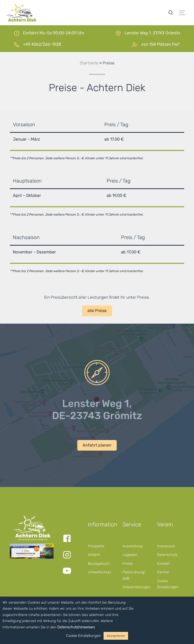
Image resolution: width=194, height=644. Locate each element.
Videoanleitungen (137, 587)
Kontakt (163, 564)
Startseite (89, 63)
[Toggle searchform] (171, 13)
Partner (163, 572)
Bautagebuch (99, 564)
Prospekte (96, 546)
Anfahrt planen (97, 445)
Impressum (166, 546)
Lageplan (130, 555)
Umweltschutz (100, 572)
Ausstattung (132, 546)
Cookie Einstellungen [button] (83, 636)
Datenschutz (167, 555)
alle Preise (97, 311)
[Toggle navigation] (182, 13)
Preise (128, 564)
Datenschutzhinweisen (76, 627)
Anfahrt (94, 555)
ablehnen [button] (97, 615)
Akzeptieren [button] (116, 636)
